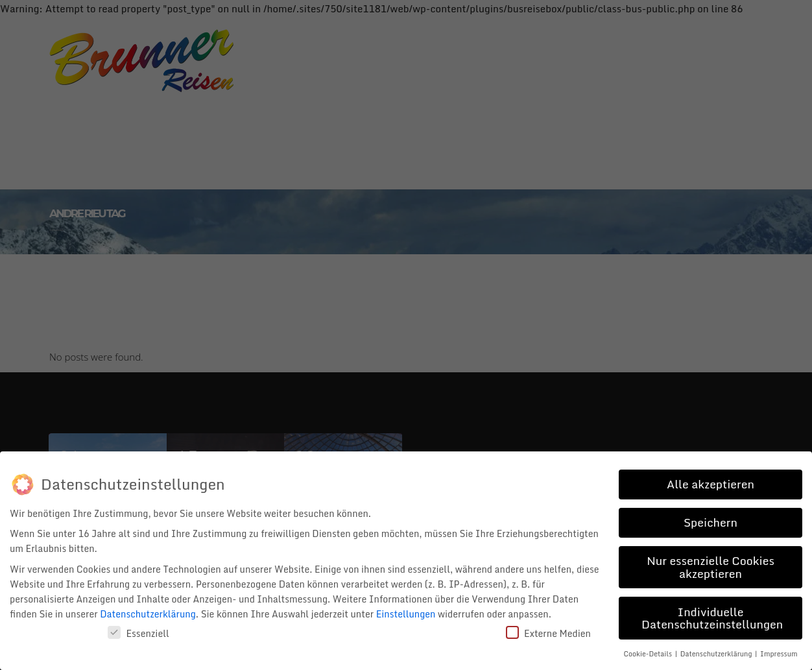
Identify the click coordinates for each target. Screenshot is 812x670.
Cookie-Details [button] (649, 652)
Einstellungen (406, 612)
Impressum (779, 652)
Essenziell (138, 631)
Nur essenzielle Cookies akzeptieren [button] (710, 565)
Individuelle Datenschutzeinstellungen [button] (712, 616)
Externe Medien (548, 631)
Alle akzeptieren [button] (710, 482)
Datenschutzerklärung (148, 612)
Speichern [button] (710, 520)
